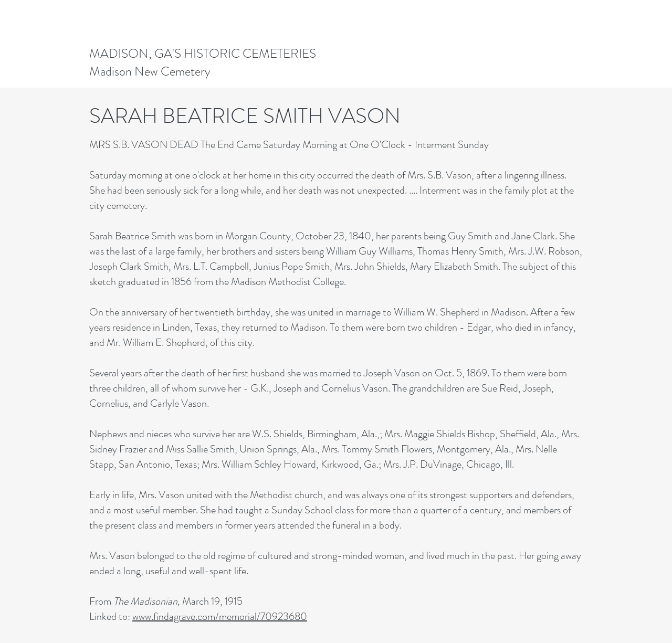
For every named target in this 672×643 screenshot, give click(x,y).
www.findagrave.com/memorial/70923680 (220, 616)
